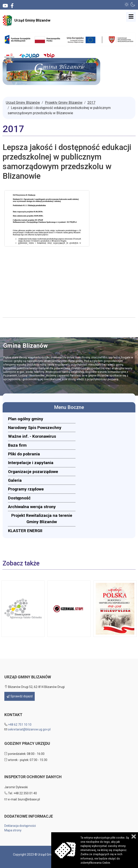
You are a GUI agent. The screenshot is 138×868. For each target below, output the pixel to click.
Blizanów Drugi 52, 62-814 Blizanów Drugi (34, 687)
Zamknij (134, 837)
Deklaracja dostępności (20, 826)
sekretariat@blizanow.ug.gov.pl (29, 729)
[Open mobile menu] (131, 17)
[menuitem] (42, 419)
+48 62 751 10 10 (20, 725)
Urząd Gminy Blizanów (26, 21)
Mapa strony (13, 830)
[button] (127, 4)
